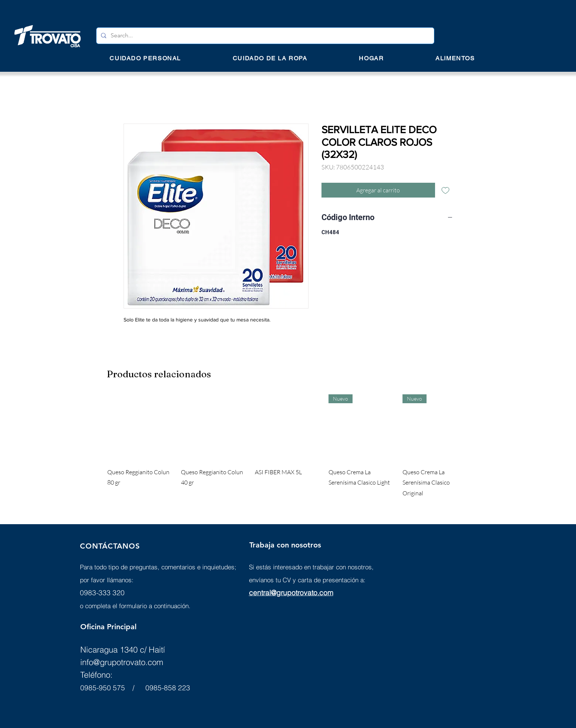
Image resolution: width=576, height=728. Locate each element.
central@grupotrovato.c (286, 593)
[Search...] (265, 36)
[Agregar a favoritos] (445, 190)
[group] (288, 446)
